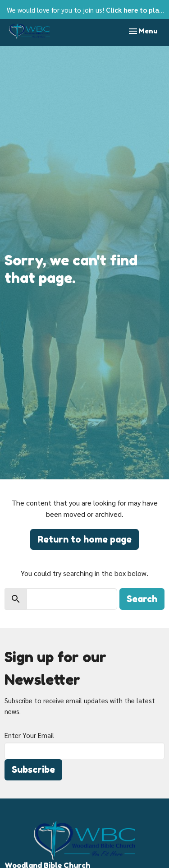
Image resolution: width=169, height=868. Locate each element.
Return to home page (84, 539)
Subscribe (33, 770)
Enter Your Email (29, 735)
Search (142, 599)
